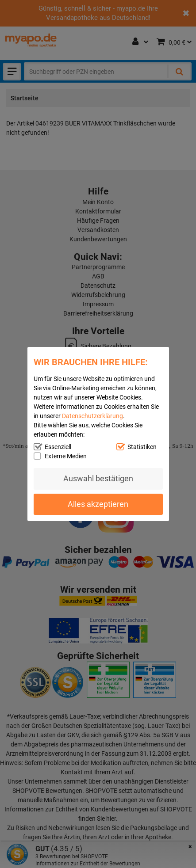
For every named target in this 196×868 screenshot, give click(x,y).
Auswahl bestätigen (98, 478)
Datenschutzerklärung (92, 416)
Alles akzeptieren (98, 504)
